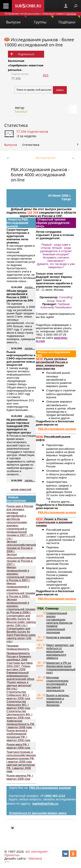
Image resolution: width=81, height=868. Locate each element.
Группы (44, 20)
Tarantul (21, 111)
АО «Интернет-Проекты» (26, 853)
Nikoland (35, 858)
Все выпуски (45, 158)
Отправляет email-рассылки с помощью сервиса (40, 14)
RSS (46, 75)
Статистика (16, 125)
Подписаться (26, 54)
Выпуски (16, 20)
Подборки (69, 20)
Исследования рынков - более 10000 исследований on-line (39, 42)
